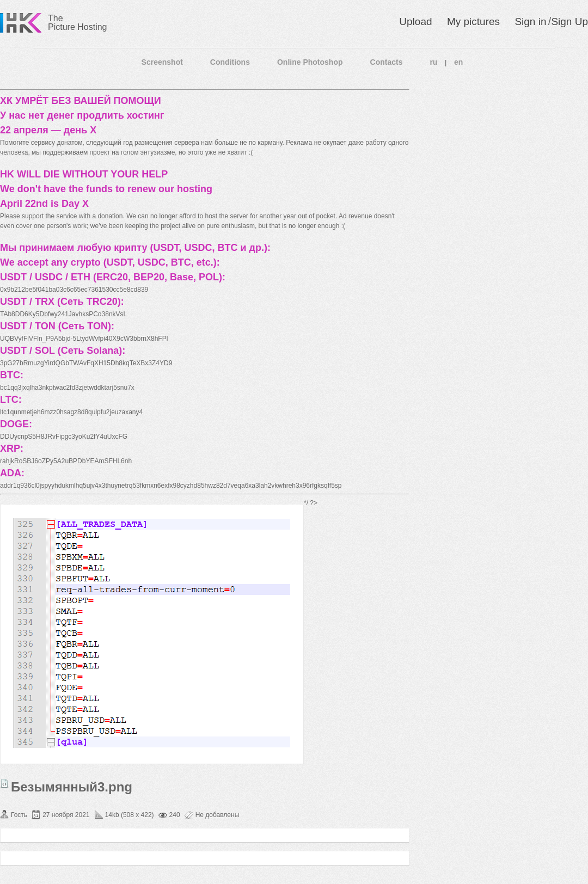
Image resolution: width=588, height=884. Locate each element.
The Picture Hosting (78, 23)
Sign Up (569, 22)
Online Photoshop (310, 62)
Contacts (387, 62)
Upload (415, 22)
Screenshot (162, 62)
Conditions (230, 62)
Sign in (530, 22)
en (458, 62)
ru (433, 62)
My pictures (473, 22)
